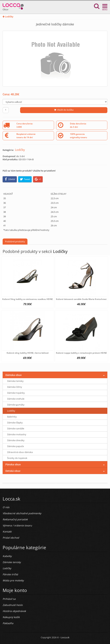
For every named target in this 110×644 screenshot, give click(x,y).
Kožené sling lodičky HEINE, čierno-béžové (28, 353)
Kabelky (7, 556)
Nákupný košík (11, 617)
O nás (6, 507)
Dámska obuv (13, 375)
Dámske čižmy (15, 387)
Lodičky (8, 17)
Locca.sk (65, 637)
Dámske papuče (15, 446)
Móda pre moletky (13, 580)
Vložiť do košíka (64, 110)
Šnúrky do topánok (17, 458)
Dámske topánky (16, 393)
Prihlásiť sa (9, 599)
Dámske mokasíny (17, 434)
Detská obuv (13, 471)
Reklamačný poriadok (15, 519)
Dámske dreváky (16, 440)
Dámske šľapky (15, 423)
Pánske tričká (10, 574)
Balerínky (12, 417)
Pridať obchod (11, 538)
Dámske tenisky (15, 381)
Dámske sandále (16, 428)
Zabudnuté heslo (13, 605)
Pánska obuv (13, 464)
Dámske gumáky (16, 405)
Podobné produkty (15, 241)
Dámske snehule (16, 399)
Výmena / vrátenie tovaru (17, 525)
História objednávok (14, 611)
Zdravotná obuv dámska (20, 452)
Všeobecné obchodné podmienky (22, 513)
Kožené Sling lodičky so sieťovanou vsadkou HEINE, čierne (31, 299)
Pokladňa (8, 623)
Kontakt (7, 532)
